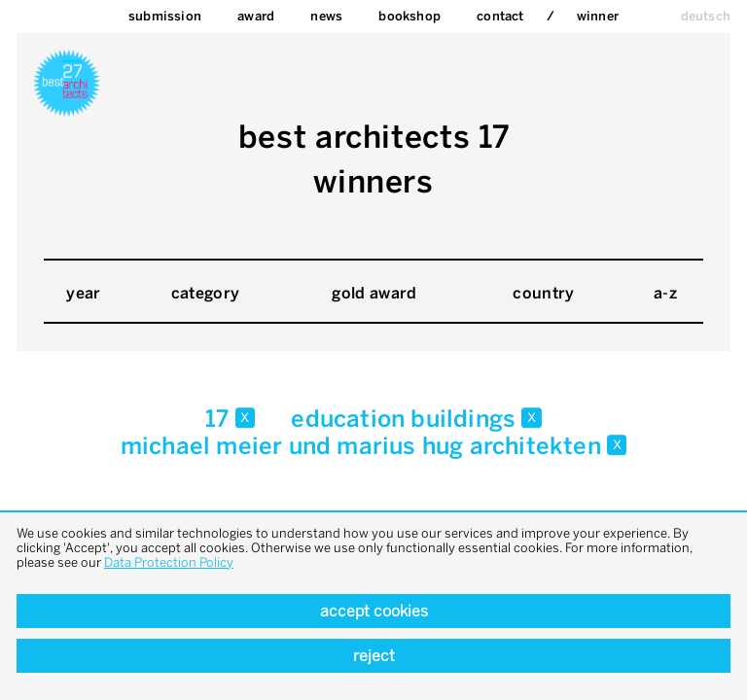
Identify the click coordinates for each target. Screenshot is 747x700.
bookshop (409, 16)
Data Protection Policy (169, 562)
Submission (165, 16)
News (326, 16)
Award (256, 16)
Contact (500, 16)
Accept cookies (374, 611)
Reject (374, 656)
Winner (598, 16)
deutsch (706, 16)
